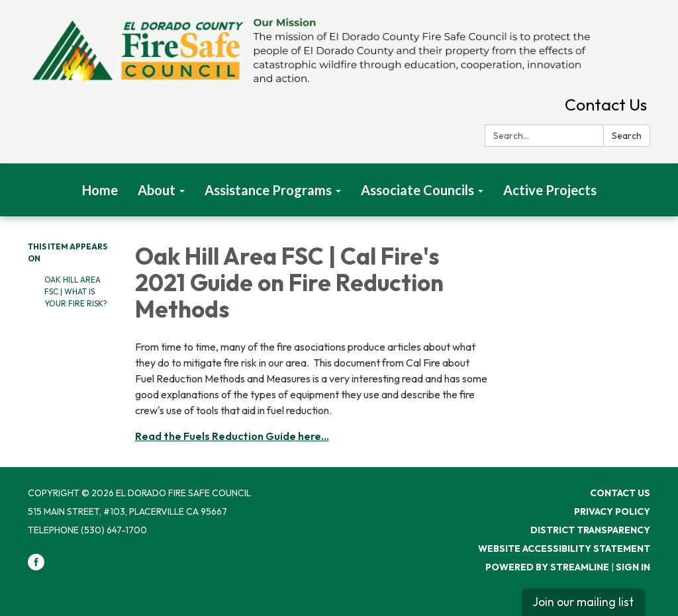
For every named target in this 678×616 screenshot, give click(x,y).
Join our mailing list (583, 602)
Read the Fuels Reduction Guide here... (232, 436)
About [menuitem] (157, 190)
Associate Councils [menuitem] (417, 190)
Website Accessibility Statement (564, 549)
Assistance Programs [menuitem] (268, 190)
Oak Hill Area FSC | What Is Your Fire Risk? (76, 291)
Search (627, 136)
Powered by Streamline (547, 567)
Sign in (633, 567)
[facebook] (36, 567)
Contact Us (606, 105)
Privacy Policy (612, 511)
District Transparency (590, 530)
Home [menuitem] (100, 190)
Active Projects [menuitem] (550, 190)
